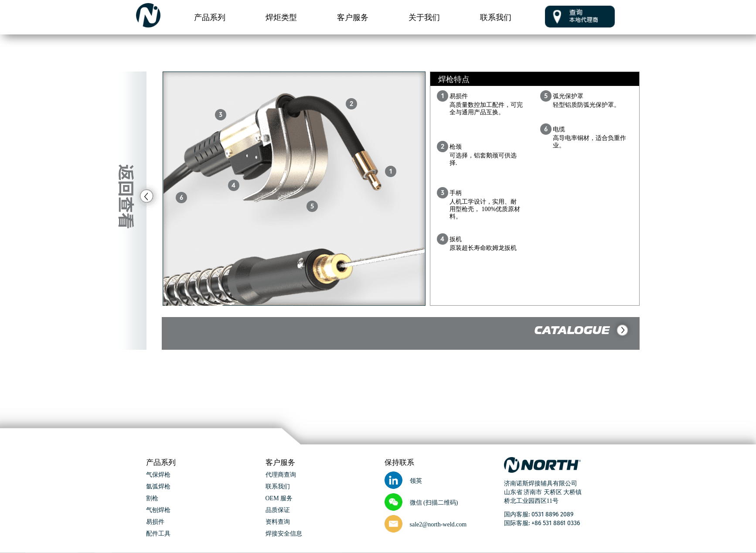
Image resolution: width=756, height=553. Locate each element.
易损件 (155, 522)
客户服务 (353, 17)
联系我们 (496, 17)
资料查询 (278, 522)
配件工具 (158, 534)
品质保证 (278, 510)
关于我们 (424, 17)
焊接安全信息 (284, 534)
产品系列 (210, 17)
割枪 (152, 499)
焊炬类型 (281, 17)
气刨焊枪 (158, 510)
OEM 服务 (279, 499)
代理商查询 (281, 475)
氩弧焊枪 (158, 487)
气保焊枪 (158, 475)
